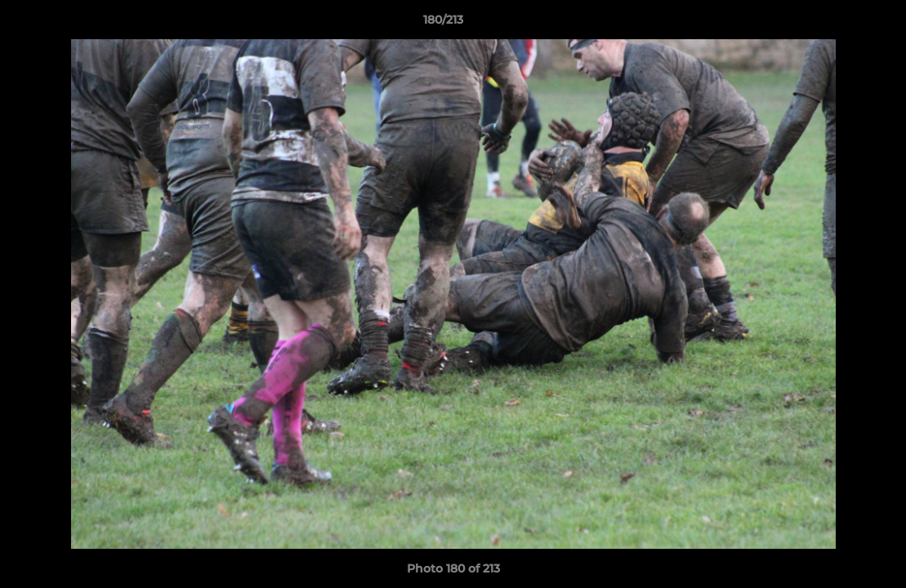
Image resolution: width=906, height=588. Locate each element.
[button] (837, 24)
